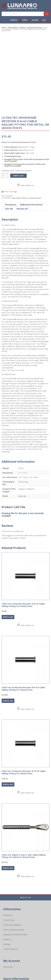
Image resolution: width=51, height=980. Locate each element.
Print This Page (11, 192)
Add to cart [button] (8, 617)
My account (8, 967)
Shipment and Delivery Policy (15, 935)
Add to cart (18, 176)
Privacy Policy (9, 920)
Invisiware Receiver (34, 28)
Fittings (22, 28)
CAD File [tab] (9, 209)
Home (4, 28)
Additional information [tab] (31, 205)
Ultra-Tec (22, 496)
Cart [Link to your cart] (46, 20)
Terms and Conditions (12, 925)
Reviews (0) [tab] (22, 209)
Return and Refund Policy (14, 930)
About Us (7, 939)
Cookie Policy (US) (11, 949)
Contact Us (8, 915)
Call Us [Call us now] (26, 20)
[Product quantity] (5, 176)
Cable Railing (13, 28)
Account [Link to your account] (37, 20)
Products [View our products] (16, 20)
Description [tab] (11, 205)
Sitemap (7, 944)
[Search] (47, 14)
